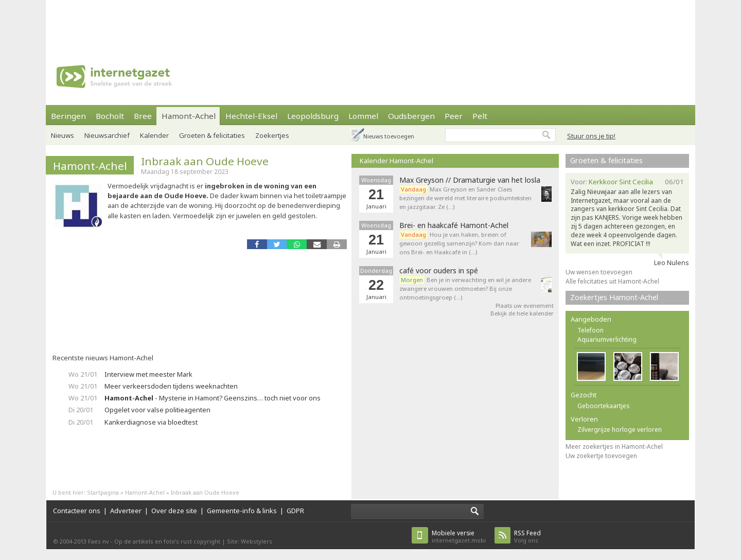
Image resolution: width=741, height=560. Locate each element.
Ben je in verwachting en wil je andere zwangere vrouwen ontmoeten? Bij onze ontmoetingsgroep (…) (465, 288)
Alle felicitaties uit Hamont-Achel (612, 281)
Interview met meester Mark (148, 374)
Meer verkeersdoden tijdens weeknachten (171, 386)
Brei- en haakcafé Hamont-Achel (454, 225)
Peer (454, 116)
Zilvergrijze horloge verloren (620, 430)
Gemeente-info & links (242, 511)
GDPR (295, 511)
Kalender (154, 135)
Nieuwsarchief (107, 135)
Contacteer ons (77, 511)
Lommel (363, 116)
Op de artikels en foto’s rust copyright (167, 541)
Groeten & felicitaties (212, 135)
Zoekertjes (272, 135)
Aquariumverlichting (607, 339)
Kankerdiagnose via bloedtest (151, 422)
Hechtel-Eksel (251, 116)
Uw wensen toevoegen (599, 272)
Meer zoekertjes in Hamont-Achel (614, 447)
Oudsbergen (411, 116)
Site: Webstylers (250, 541)
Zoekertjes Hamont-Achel (614, 297)
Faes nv (99, 541)
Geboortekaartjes (604, 406)
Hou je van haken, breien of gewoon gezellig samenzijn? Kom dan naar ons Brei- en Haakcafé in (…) (459, 243)
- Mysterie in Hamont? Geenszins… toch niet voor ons (213, 398)
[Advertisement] (370, 23)
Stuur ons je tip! (591, 136)
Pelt (480, 116)
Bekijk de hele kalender (522, 313)
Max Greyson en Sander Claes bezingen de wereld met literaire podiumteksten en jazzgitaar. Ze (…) (465, 198)
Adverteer (126, 511)
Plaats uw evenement (525, 305)
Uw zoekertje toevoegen (601, 456)
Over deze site (174, 511)
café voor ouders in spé (439, 271)
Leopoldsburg (313, 116)
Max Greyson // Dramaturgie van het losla (470, 180)
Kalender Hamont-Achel (396, 161)
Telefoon (590, 330)
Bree (143, 116)
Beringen (68, 116)
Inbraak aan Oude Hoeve (205, 161)
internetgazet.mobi (459, 537)
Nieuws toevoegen (389, 136)
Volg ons (527, 537)
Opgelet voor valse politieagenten (157, 410)
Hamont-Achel (189, 116)
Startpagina (103, 492)
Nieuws (63, 135)
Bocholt (110, 116)
